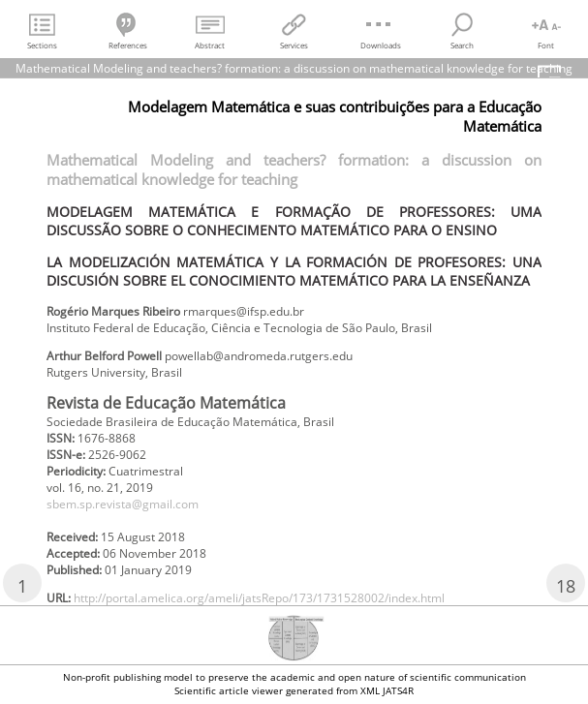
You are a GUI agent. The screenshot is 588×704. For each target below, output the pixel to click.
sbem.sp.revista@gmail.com (123, 504)
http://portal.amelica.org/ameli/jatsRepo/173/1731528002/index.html (259, 598)
